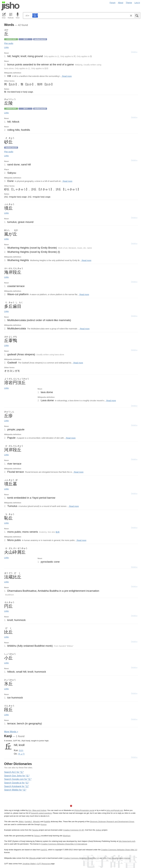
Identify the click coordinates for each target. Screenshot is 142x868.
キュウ (21, 754)
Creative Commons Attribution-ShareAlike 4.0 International (64, 844)
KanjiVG (44, 850)
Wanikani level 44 (40, 39)
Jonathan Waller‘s (29, 864)
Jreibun (99, 830)
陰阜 (58, 532)
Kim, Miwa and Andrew (37, 810)
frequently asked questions (41, 813)
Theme (129, 3)
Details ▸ (134, 52)
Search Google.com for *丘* (18, 779)
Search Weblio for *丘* (15, 790)
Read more (67, 76)
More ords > (11, 732)
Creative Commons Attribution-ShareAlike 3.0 (81, 858)
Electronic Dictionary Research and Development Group (112, 822)
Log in (137, 3)
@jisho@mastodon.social (84, 810)
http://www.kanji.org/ (127, 841)
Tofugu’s (37, 836)
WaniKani (67, 836)
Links (6, 47)
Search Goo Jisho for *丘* (17, 776)
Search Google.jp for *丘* (17, 783)
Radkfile (47, 822)
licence (44, 824)
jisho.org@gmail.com (115, 810)
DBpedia (32, 858)
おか (21, 750)
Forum (113, 3)
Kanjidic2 (28, 822)
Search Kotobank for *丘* (17, 786)
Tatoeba (35, 830)
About (121, 3)
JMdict (21, 822)
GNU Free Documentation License (116, 858)
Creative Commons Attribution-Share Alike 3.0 (119, 850)
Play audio (9, 43)
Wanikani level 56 (40, 109)
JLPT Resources (44, 864)
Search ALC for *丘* (14, 772)
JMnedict (36, 822)
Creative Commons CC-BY (74, 830)
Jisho (10, 6)
